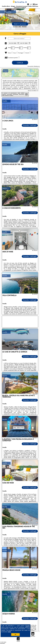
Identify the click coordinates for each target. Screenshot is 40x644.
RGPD (9, 632)
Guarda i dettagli (30, 125)
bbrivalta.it (20, 2)
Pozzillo (5, 101)
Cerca (20, 63)
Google (28, 626)
